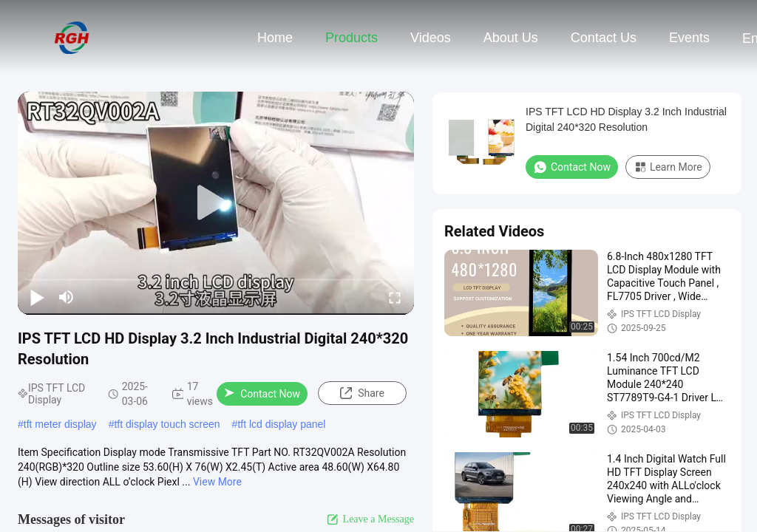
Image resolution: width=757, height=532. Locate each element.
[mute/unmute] (67, 297)
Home (275, 38)
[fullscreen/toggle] (395, 297)
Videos (431, 38)
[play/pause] (37, 297)
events (689, 38)
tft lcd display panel (281, 424)
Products (352, 38)
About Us (511, 38)
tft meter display (60, 424)
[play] (216, 203)
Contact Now (262, 394)
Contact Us (604, 38)
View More (217, 482)
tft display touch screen (167, 424)
